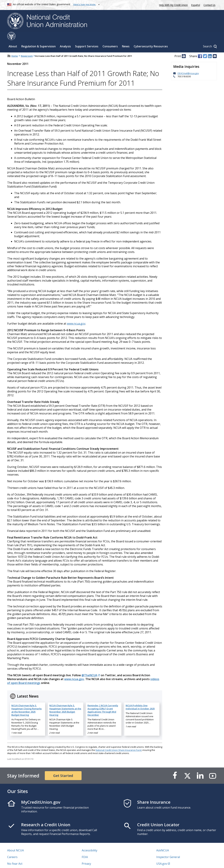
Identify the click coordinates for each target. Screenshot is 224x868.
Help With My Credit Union (173, 5)
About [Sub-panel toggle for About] (13, 38)
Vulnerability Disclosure (23, 862)
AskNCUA (163, 842)
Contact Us (209, 5)
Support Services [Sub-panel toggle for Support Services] (87, 38)
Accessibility (90, 842)
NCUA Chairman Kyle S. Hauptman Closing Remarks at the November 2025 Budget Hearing (27, 702)
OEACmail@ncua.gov (188, 65)
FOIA (85, 849)
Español (196, 5)
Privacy (86, 855)
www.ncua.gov (76, 315)
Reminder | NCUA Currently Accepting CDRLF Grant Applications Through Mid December (103, 702)
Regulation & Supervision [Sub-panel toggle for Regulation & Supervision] (38, 38)
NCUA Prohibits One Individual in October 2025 (140, 699)
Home (15, 48)
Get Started (63, 767)
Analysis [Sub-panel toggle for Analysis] (65, 38)
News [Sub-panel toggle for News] (126, 38)
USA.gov (162, 855)
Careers (12, 849)
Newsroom (27, 48)
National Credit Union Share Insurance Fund (118, 742)
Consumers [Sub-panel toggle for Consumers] (110, 38)
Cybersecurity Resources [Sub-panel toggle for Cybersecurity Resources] (151, 38)
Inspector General (168, 849)
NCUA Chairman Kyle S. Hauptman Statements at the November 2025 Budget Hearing (65, 702)
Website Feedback (94, 862)
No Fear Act (15, 855)
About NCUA (15, 842)
